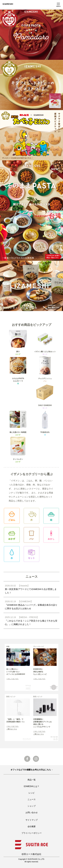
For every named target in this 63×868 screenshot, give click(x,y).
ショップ (32, 806)
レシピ (32, 793)
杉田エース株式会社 (32, 854)
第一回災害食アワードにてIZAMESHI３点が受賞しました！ (32, 589)
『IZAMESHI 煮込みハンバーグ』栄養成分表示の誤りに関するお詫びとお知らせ (32, 605)
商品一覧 (32, 780)
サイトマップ (32, 820)
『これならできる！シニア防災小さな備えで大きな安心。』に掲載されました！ (32, 621)
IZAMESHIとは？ (32, 786)
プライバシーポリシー (32, 833)
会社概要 (32, 826)
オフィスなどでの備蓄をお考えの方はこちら (31, 770)
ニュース (32, 799)
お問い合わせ (32, 813)
